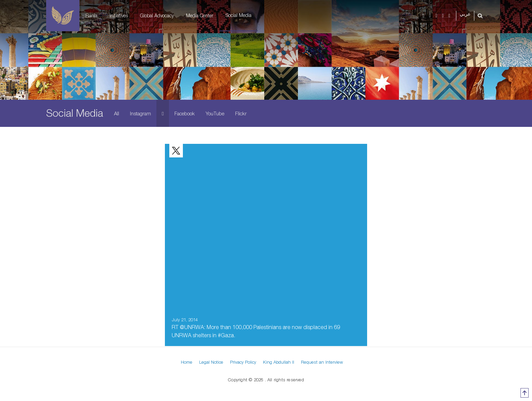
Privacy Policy (243, 362)
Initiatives (119, 15)
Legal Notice (211, 362)
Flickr (241, 113)
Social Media (239, 15)
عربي (465, 14)
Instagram (140, 113)
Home (187, 362)
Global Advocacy (157, 15)
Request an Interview (322, 362)
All (117, 113)
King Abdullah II (279, 362)
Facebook (185, 113)
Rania (91, 15)
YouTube (215, 113)
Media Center (200, 15)
